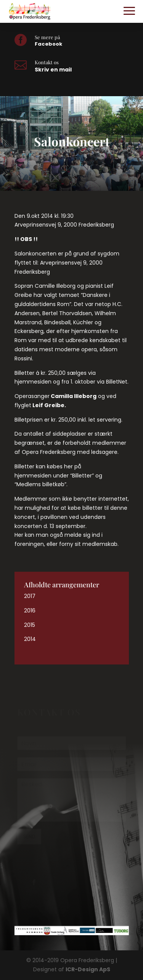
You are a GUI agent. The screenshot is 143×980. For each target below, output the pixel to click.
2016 (30, 611)
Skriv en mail (53, 70)
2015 (30, 625)
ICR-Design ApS (88, 969)
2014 (30, 639)
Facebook (48, 44)
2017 (30, 596)
